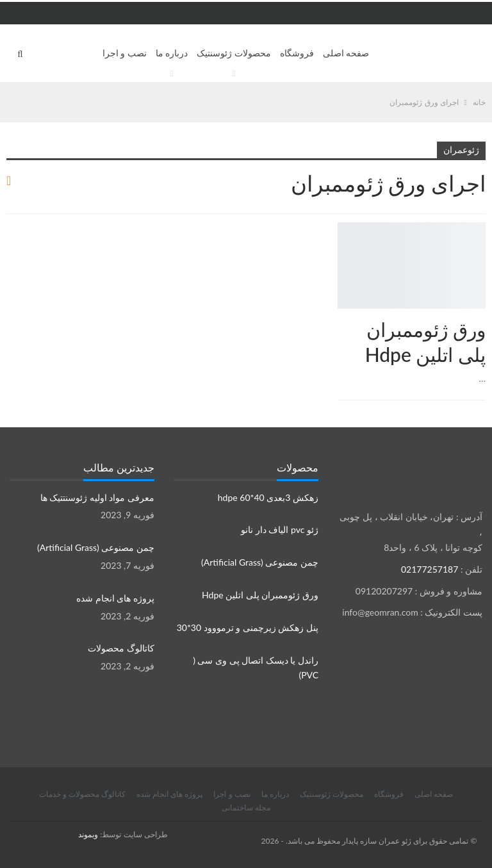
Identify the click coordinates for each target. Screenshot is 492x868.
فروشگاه (297, 53)
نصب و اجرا (125, 53)
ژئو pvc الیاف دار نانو (280, 529)
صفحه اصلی (346, 53)
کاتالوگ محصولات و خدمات (82, 794)
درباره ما (172, 53)
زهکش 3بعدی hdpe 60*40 (268, 497)
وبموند (88, 834)
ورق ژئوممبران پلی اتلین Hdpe (260, 595)
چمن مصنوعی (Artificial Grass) (260, 562)
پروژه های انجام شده (115, 598)
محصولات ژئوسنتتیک (481, 224)
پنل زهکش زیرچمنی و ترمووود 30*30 (248, 627)
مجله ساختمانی (246, 807)
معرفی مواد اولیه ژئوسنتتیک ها (97, 497)
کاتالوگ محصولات (121, 648)
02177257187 (430, 569)
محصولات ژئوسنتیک (234, 53)
